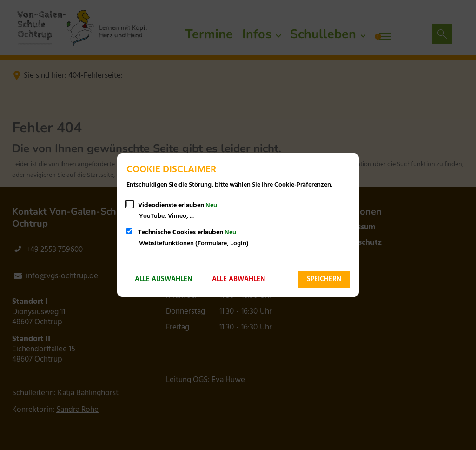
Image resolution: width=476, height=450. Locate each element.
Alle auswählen (163, 279)
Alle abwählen (238, 279)
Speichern (324, 279)
